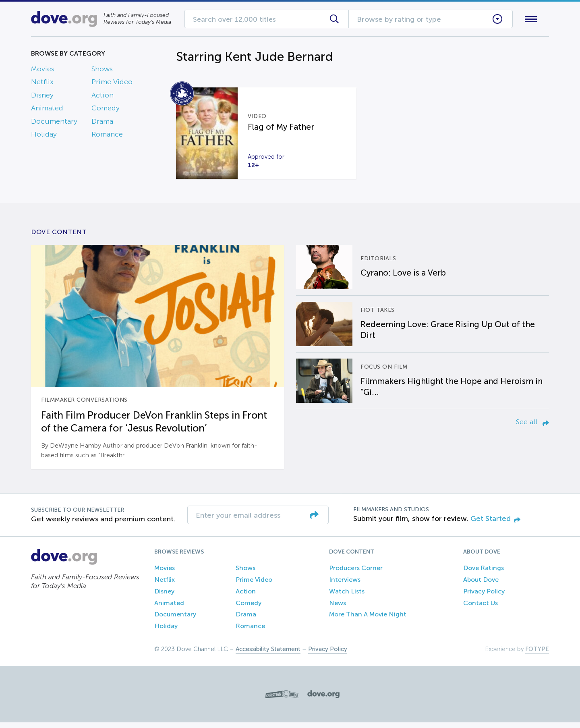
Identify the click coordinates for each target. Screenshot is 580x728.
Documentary (54, 123)
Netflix (42, 84)
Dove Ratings (484, 573)
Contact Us (481, 609)
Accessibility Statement (268, 655)
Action (103, 97)
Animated (47, 110)
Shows (102, 71)
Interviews (345, 585)
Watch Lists (347, 597)
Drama (102, 123)
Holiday (44, 136)
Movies (43, 71)
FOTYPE (537, 655)
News (338, 609)
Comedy (106, 110)
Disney (42, 97)
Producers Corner (356, 573)
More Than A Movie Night (368, 620)
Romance (107, 136)
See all (532, 427)
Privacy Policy (484, 597)
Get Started (495, 524)
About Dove (481, 585)
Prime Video (112, 84)
